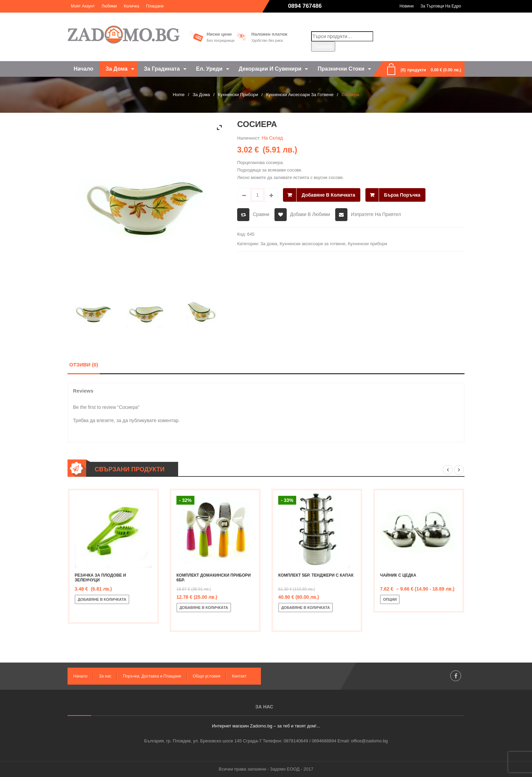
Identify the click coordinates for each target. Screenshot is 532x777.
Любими (109, 6)
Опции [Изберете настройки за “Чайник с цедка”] (390, 599)
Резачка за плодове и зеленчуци (100, 578)
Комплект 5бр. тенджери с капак (316, 575)
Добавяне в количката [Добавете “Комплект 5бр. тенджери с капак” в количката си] (306, 608)
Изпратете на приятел (376, 214)
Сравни (261, 214)
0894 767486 (305, 6)
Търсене (323, 47)
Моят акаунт (83, 6)
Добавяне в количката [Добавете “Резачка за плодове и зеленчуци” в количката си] (102, 599)
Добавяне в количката (328, 195)
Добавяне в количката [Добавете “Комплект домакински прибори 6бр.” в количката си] (204, 608)
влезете (105, 420)
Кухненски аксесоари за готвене (300, 95)
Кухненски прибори (238, 95)
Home (179, 95)
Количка (132, 6)
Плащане (155, 6)
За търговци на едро (441, 6)
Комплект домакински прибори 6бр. (214, 578)
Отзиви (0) (84, 365)
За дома (201, 95)
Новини (406, 6)
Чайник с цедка (398, 575)
